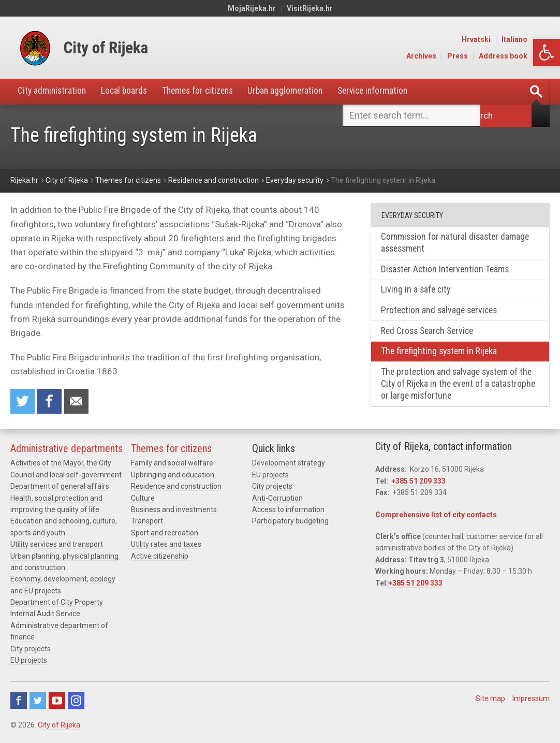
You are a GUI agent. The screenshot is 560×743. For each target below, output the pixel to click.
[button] (547, 53)
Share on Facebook (50, 402)
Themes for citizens (206, 91)
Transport (147, 523)
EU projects (29, 662)
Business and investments (174, 512)
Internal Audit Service (45, 616)
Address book (526, 56)
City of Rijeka (59, 727)
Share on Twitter (23, 402)
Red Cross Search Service (430, 333)
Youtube (57, 703)
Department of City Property (57, 604)
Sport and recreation (165, 534)
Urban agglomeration (298, 91)
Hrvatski (499, 39)
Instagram (76, 703)
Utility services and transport (57, 546)
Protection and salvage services (442, 312)
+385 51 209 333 (418, 483)
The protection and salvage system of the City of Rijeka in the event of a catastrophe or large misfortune (459, 387)
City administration (54, 91)
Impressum (531, 701)
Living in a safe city (417, 291)
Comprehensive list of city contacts (436, 516)
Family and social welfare (172, 465)
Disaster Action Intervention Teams (447, 271)
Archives (445, 56)
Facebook (19, 703)
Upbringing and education (173, 476)
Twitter (38, 703)
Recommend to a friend (78, 402)
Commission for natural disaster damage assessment (457, 243)
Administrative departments (67, 450)
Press (481, 56)
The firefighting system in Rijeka (441, 354)
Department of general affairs (60, 488)
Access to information (288, 512)
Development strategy (289, 465)
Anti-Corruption (277, 500)
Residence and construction (176, 488)
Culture (143, 500)
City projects (31, 650)
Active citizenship (160, 558)
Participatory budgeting (290, 523)
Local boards (129, 91)
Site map (490, 701)
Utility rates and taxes (166, 546)
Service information (390, 91)
